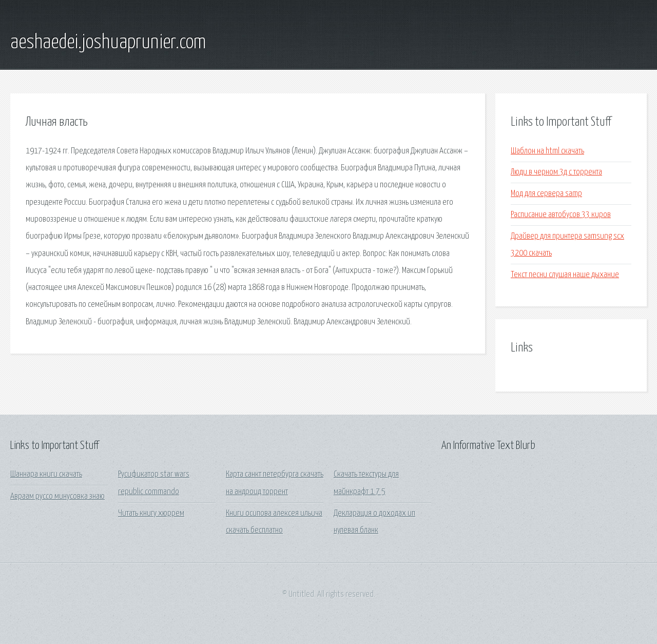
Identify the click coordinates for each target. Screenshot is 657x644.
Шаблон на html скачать (547, 151)
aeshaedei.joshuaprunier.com (108, 43)
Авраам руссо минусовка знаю (57, 496)
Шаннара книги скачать (46, 474)
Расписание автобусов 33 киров (561, 215)
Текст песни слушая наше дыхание (565, 275)
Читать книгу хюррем (151, 513)
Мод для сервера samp (546, 194)
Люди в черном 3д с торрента (556, 172)
